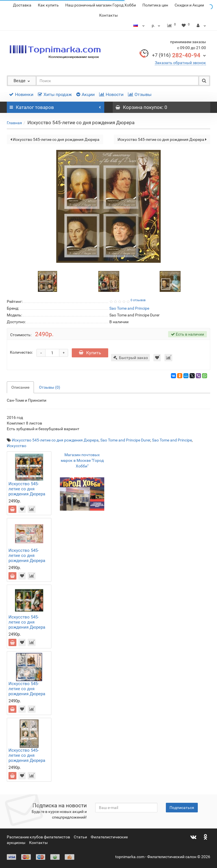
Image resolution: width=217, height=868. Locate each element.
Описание (20, 387)
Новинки (21, 94)
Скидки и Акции (189, 5)
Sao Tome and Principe (172, 440)
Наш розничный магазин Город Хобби (101, 5)
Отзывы (140, 94)
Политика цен (155, 5)
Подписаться (182, 808)
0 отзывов (138, 300)
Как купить (48, 5)
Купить (90, 353)
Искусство (17, 446)
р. (157, 25)
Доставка (22, 5)
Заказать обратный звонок (180, 63)
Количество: (21, 352)
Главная (14, 123)
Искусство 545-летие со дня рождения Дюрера (55, 139)
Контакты (108, 15)
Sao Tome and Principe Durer (125, 440)
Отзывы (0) (50, 387)
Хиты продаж (55, 94)
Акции (85, 94)
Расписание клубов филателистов (38, 837)
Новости (111, 94)
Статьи (80, 837)
